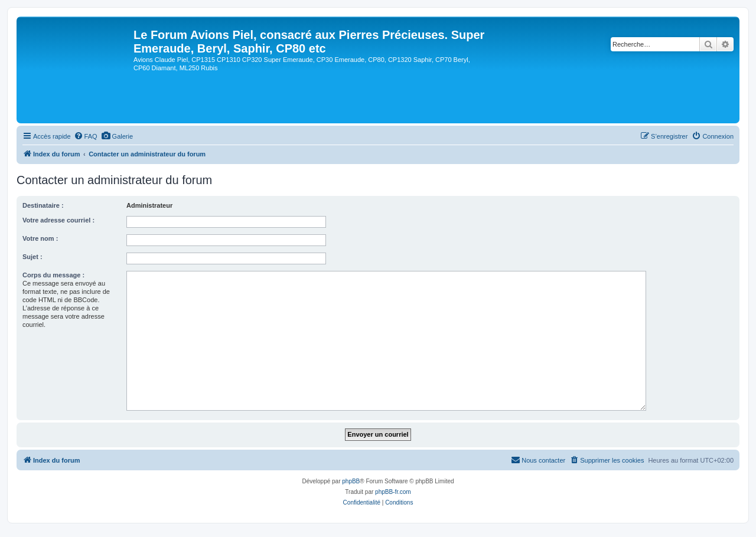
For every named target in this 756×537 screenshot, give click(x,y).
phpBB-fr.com (393, 492)
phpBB (351, 481)
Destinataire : (43, 205)
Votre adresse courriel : (58, 220)
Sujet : (32, 257)
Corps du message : (53, 275)
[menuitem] (86, 136)
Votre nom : (40, 238)
